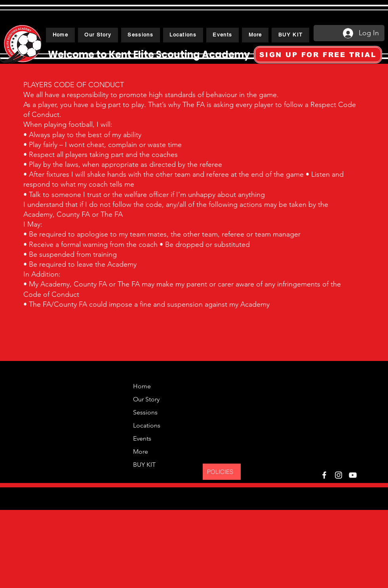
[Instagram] (339, 475)
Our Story (145, 399)
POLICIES (220, 472)
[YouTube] (353, 475)
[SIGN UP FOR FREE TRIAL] (318, 55)
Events (142, 438)
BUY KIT (144, 465)
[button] (141, 35)
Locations (145, 425)
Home (142, 386)
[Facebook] (324, 475)
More (141, 451)
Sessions (145, 412)
